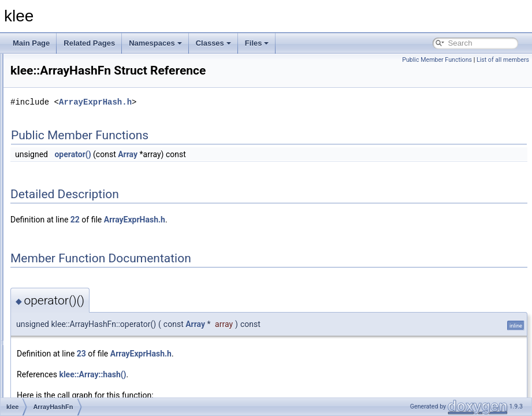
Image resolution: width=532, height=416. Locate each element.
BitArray (60, 358)
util (52, 117)
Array (56, 168)
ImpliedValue (67, 66)
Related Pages (89, 43)
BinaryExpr (64, 346)
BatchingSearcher (75, 320)
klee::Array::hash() (237, 391)
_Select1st (64, 142)
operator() (217, 170)
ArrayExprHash (71, 206)
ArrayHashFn (68, 231)
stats (55, 91)
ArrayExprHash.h (240, 118)
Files (257, 43)
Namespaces (155, 43)
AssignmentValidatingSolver (90, 307)
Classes (213, 43)
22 (220, 236)
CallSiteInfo (65, 396)
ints (53, 79)
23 (226, 370)
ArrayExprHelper (73, 218)
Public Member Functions (437, 60)
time (54, 104)
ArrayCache (66, 180)
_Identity (60, 129)
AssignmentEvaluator (80, 282)
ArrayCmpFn (67, 193)
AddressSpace (70, 155)
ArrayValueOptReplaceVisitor (92, 257)
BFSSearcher (68, 333)
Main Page (31, 43)
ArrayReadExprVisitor (81, 244)
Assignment (66, 269)
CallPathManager (74, 371)
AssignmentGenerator (81, 295)
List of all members (503, 60)
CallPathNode (69, 384)
